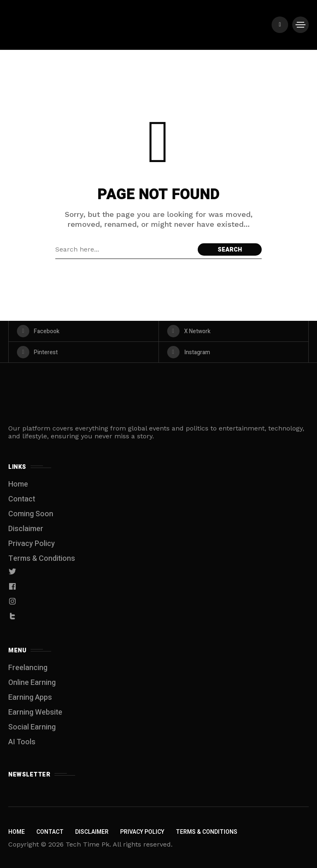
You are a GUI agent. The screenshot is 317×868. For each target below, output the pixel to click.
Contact (22, 499)
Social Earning (32, 727)
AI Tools (22, 742)
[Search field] (124, 249)
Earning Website (35, 712)
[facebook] (84, 331)
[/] (280, 25)
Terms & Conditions (42, 559)
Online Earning (32, 683)
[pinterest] (84, 352)
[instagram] (234, 352)
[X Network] (234, 331)
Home (18, 484)
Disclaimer (26, 529)
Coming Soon (31, 514)
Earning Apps (30, 697)
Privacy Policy (32, 544)
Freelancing (28, 668)
